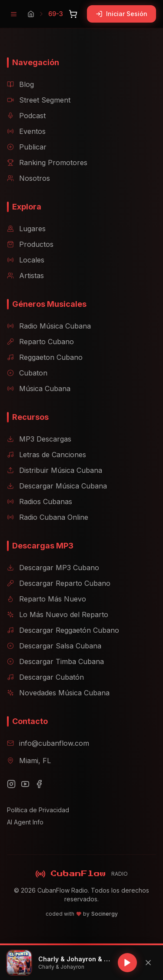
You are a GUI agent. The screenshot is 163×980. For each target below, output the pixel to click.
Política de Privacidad (38, 810)
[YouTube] (25, 784)
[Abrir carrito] (73, 14)
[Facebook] (39, 784)
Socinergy (105, 914)
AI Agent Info (25, 822)
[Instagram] (11, 784)
